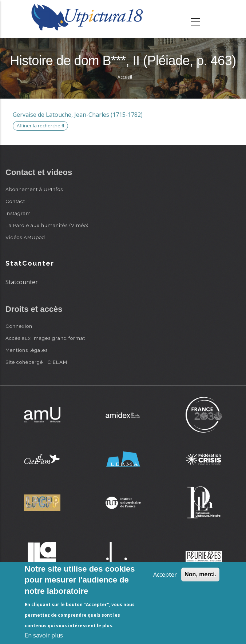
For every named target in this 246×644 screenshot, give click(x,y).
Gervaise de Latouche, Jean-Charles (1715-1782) (78, 115)
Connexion (19, 326)
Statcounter (22, 282)
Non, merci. (200, 574)
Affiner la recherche (40, 126)
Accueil (125, 77)
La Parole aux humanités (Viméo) (47, 225)
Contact (15, 201)
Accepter (165, 575)
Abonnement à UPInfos (34, 189)
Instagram (18, 213)
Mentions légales (27, 350)
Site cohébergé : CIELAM (36, 362)
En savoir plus (44, 635)
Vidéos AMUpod (25, 237)
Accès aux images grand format (45, 338)
